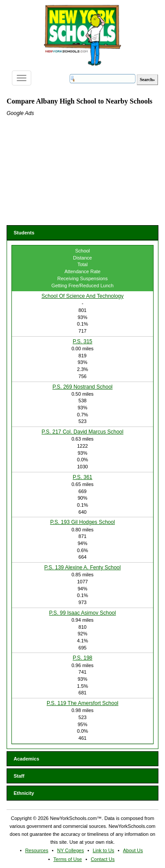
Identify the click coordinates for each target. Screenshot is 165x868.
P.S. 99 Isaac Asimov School (83, 613)
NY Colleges (71, 850)
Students (24, 233)
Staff (19, 776)
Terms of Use (68, 859)
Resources (37, 850)
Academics (26, 759)
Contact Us (103, 859)
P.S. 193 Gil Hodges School (82, 522)
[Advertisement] (73, 172)
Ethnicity (24, 793)
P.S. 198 (82, 658)
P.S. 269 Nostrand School (82, 387)
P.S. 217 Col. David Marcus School (83, 432)
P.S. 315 (82, 341)
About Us (133, 850)
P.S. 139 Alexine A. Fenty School (83, 568)
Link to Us (104, 850)
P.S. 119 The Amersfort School (82, 703)
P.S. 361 (82, 477)
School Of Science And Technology (82, 296)
